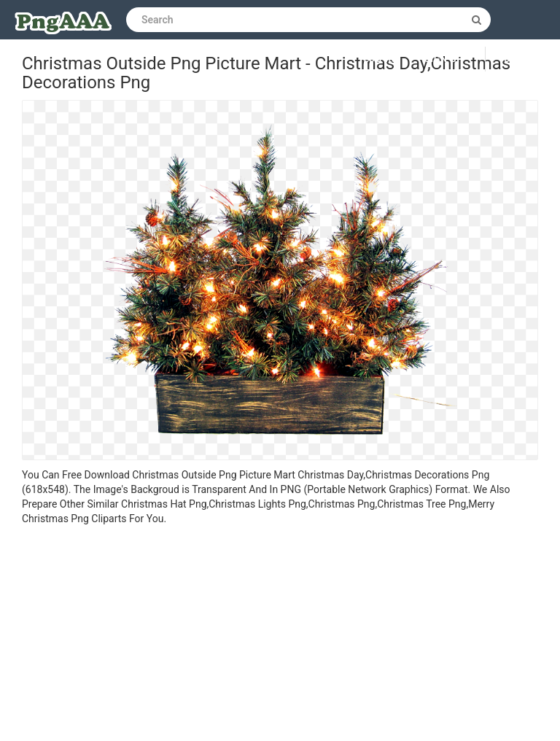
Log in (380, 59)
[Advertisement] (280, 635)
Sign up (444, 59)
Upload (523, 59)
